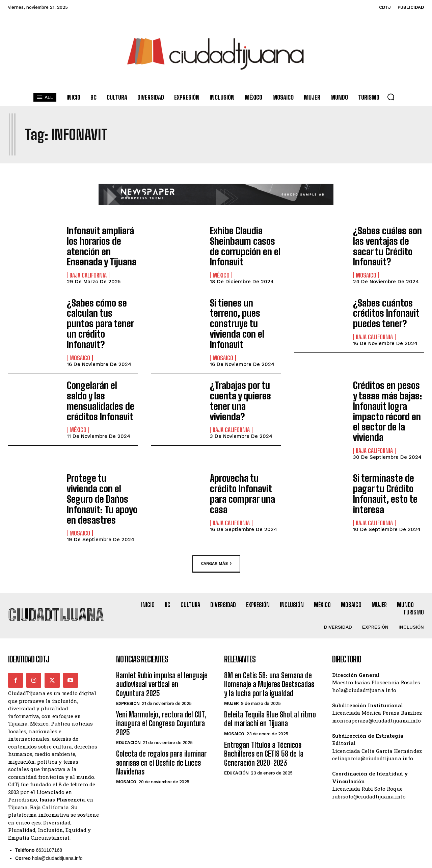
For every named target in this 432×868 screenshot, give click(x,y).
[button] (391, 97)
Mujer (232, 647)
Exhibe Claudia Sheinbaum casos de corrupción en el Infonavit (243, 243)
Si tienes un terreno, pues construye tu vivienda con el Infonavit (242, 309)
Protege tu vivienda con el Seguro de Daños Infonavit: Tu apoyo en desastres (98, 451)
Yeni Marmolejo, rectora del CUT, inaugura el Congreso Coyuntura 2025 (161, 667)
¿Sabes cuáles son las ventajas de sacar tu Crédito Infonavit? (388, 239)
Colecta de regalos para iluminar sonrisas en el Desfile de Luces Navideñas (161, 706)
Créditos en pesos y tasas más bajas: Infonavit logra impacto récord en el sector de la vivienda (386, 380)
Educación (128, 686)
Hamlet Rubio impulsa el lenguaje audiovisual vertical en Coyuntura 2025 (162, 628)
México (221, 269)
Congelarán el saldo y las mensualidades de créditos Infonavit (102, 371)
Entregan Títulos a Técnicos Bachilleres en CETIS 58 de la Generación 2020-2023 (264, 698)
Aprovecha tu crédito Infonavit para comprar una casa (243, 446)
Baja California (88, 260)
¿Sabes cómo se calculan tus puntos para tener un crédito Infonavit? (100, 309)
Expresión (128, 647)
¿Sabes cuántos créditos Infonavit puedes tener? (382, 305)
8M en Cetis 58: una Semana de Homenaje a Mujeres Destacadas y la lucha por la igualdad (269, 628)
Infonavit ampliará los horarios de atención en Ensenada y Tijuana (102, 239)
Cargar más (216, 507)
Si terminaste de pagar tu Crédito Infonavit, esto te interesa (381, 451)
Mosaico (366, 260)
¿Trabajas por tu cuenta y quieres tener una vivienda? (241, 371)
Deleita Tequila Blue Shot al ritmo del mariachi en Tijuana (270, 663)
